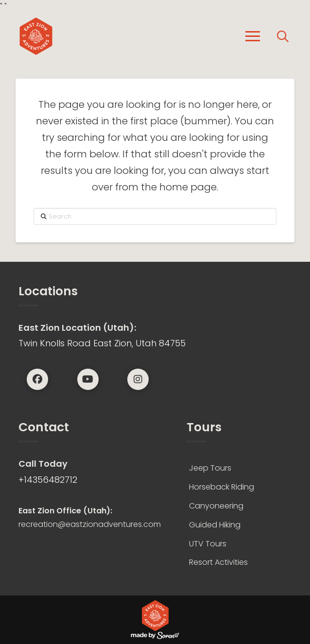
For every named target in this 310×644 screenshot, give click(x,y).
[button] (253, 36)
